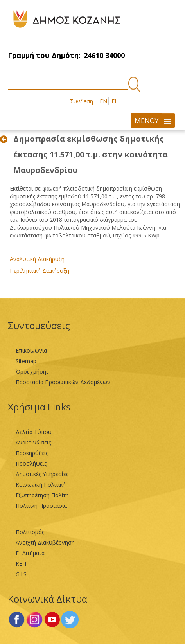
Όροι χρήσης (32, 371)
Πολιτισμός (30, 532)
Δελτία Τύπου (34, 432)
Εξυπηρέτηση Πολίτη (42, 495)
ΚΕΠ (21, 564)
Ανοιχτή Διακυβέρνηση (45, 542)
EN (103, 101)
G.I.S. (22, 574)
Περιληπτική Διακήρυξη (40, 271)
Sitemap (26, 361)
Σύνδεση (82, 101)
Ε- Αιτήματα (30, 553)
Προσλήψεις (31, 463)
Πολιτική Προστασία (41, 506)
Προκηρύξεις (32, 453)
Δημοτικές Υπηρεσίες (42, 474)
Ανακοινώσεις (33, 442)
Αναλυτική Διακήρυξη (37, 259)
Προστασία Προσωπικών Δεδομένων (63, 382)
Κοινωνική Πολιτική (41, 485)
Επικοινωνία (31, 350)
